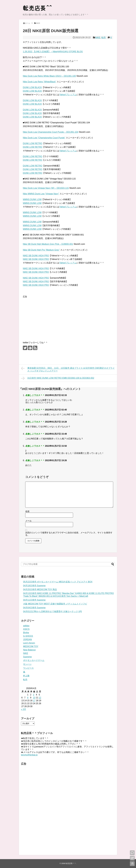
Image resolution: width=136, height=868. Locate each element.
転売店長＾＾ (71, 863)
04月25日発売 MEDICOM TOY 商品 (40, 589)
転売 (104, 37)
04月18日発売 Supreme (34, 586)
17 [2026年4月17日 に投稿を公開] (34, 701)
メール (28, 521)
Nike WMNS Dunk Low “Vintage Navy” (41, 194)
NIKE (98, 37)
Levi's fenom (29, 643)
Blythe (26, 633)
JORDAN (27, 639)
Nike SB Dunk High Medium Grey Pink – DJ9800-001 (48, 244)
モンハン (27, 664)
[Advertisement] (45, 317)
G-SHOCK (28, 636)
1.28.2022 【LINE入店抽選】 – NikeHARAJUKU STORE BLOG (53, 52)
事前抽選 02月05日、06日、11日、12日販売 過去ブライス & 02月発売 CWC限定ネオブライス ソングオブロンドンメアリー (68, 369)
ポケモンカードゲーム (34, 660)
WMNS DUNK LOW (32, 199)
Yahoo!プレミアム (68, 95)
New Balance (29, 650)
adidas (26, 626)
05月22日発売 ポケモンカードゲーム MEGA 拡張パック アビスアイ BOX (58, 582)
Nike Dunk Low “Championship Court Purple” (44, 138)
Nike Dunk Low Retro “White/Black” (40, 82)
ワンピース (28, 668)
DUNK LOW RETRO (33, 143)
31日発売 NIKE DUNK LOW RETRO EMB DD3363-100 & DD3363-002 (58, 378)
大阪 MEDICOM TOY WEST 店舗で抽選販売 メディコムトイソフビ (55, 604)
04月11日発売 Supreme (34, 600)
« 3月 (24, 709)
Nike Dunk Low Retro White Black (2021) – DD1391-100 (49, 76)
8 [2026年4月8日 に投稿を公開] (28, 698)
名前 (27, 511)
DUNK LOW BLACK (32, 87)
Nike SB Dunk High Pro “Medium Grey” (41, 250)
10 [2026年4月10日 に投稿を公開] (34, 698)
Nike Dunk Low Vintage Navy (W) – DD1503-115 (46, 188)
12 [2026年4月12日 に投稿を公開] (40, 698)
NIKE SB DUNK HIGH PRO (36, 256)
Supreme (27, 657)
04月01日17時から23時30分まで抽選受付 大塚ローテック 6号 (53, 611)
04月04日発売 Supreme (34, 608)
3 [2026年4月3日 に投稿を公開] (34, 695)
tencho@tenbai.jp (29, 755)
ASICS (26, 629)
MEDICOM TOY (31, 646)
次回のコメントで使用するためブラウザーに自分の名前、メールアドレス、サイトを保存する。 (69, 534)
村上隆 (26, 676)
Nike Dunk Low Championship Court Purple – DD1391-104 (51, 132)
